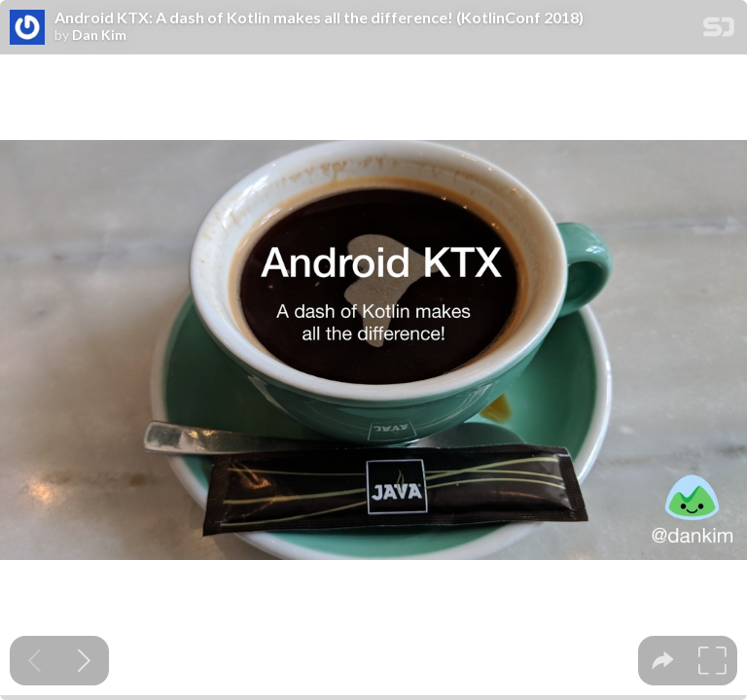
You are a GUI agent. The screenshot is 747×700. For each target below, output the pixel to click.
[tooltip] (663, 661)
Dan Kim (99, 35)
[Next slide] (84, 661)
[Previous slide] (35, 661)
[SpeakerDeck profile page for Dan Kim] (27, 28)
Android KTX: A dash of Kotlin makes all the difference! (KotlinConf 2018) (319, 17)
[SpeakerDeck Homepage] (719, 31)
